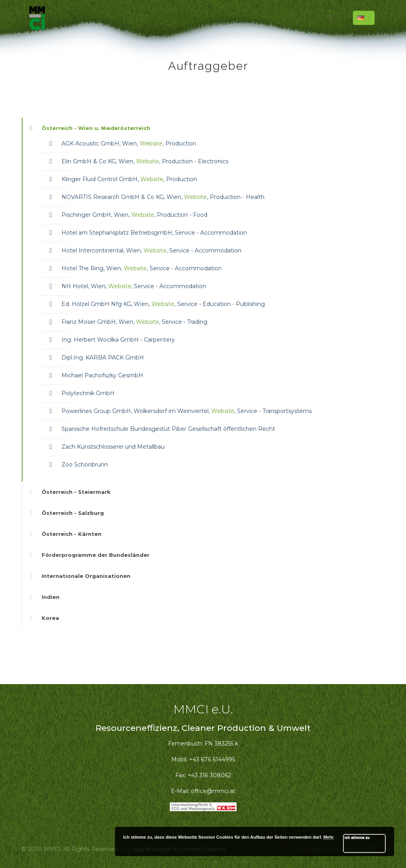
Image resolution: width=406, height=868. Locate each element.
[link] (203, 300)
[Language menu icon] (364, 18)
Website (151, 143)
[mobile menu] (330, 18)
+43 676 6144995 (212, 759)
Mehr (329, 837)
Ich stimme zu (357, 837)
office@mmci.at (213, 791)
